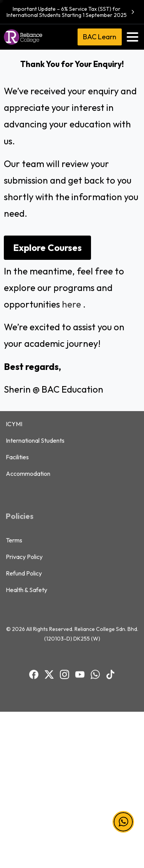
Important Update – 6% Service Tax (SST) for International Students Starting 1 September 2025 (71, 12)
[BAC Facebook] (34, 608)
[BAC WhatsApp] (95, 608)
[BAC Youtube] (80, 608)
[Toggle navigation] (132, 37)
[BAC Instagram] (65, 608)
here (71, 304)
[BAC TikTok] (111, 608)
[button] (123, 822)
